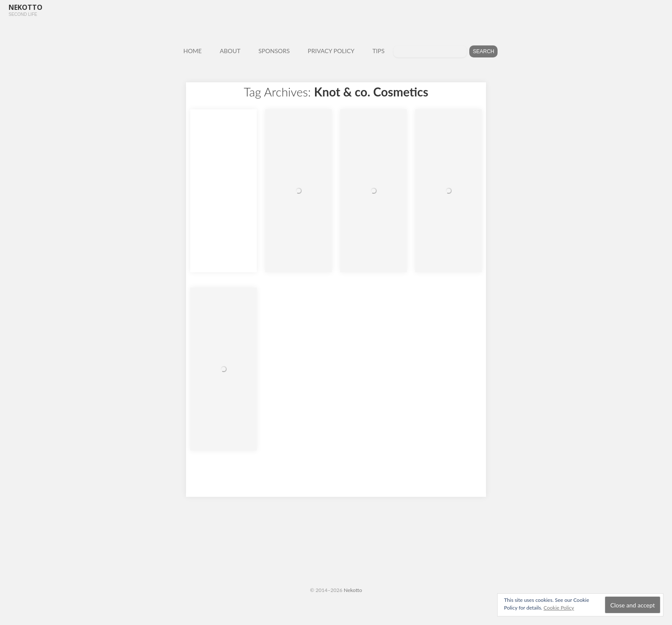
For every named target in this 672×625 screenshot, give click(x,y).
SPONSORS (274, 51)
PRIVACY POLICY (331, 51)
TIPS (378, 51)
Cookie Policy (559, 608)
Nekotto (353, 590)
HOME (193, 51)
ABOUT (230, 51)
